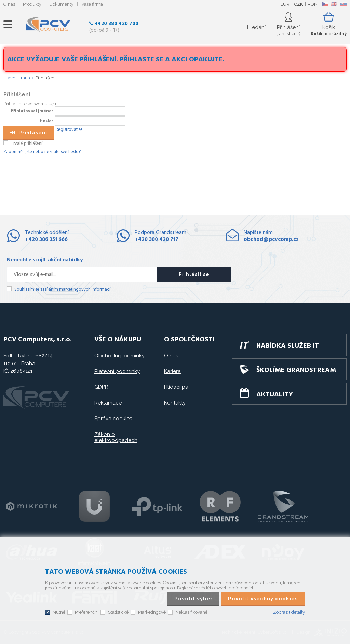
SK (343, 4)
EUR (285, 4)
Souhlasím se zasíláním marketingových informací (62, 290)
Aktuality (275, 395)
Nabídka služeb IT (288, 346)
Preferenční (87, 612)
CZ (325, 4)
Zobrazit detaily (289, 612)
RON (313, 4)
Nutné (59, 612)
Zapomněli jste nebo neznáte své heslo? (42, 152)
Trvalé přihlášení (27, 144)
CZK (299, 4)
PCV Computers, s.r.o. (48, 25)
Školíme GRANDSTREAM (296, 370)
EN (334, 4)
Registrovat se (69, 130)
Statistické (118, 612)
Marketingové (152, 612)
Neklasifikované (191, 612)
